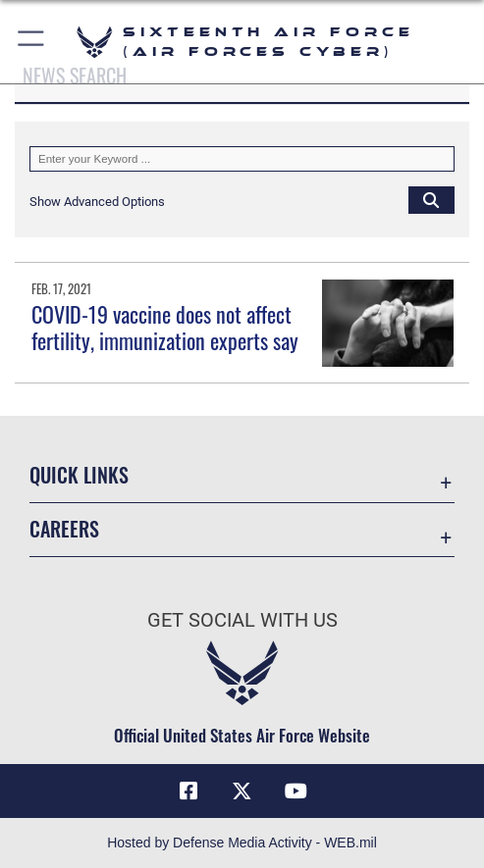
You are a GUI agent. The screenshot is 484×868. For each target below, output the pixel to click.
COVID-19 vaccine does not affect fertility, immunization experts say (165, 327)
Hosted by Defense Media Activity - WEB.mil (242, 842)
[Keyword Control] (242, 159)
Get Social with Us (242, 620)
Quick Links (79, 475)
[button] (32, 42)
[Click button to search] (431, 199)
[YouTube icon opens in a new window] (296, 791)
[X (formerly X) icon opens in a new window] (242, 791)
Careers (64, 529)
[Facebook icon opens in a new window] (188, 791)
